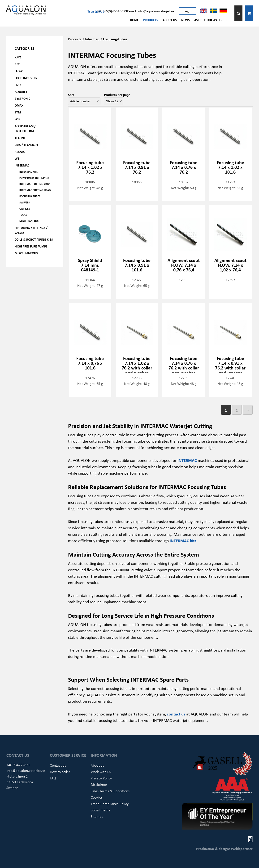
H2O (18, 85)
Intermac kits (29, 172)
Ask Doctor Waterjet (211, 20)
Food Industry (26, 78)
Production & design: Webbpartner (224, 849)
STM (18, 112)
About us (170, 20)
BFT (17, 64)
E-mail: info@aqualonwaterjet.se (151, 11)
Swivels (25, 202)
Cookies (97, 797)
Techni (20, 138)
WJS (17, 119)
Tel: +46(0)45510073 (112, 11)
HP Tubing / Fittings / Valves (31, 230)
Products (151, 20)
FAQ (53, 778)
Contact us (58, 765)
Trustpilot (96, 11)
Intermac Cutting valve (35, 184)
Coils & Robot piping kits (34, 239)
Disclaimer (99, 784)
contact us (176, 714)
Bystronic (22, 98)
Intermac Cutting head (35, 190)
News (186, 20)
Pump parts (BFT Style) (34, 178)
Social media (101, 810)
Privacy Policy (101, 778)
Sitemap (97, 816)
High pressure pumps (31, 246)
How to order (60, 772)
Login (188, 11)
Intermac (22, 165)
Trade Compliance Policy (110, 804)
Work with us (101, 772)
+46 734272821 (18, 765)
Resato (20, 151)
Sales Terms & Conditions (110, 791)
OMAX (19, 105)
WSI (17, 158)
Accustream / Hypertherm (25, 128)
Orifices (25, 209)
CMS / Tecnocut (26, 145)
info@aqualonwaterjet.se (26, 770)
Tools (23, 215)
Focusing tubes (30, 196)
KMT (18, 57)
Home (134, 20)
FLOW (19, 71)
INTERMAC (187, 460)
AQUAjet (21, 92)
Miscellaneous (29, 221)
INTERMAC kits (183, 540)
